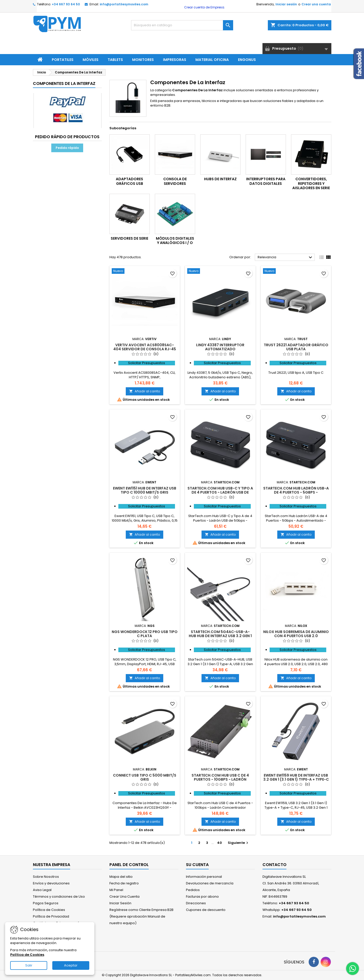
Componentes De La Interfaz (64, 83)
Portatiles (63, 60)
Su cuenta (197, 865)
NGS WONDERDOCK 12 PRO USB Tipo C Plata (145, 634)
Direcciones (196, 903)
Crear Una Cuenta (124, 897)
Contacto (274, 865)
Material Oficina (212, 60)
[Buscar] (182, 25)
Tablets (115, 60)
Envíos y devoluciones (51, 883)
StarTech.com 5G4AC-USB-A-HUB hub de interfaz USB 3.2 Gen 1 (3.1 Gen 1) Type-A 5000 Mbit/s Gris (220, 636)
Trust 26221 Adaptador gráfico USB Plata (296, 347)
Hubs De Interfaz (220, 179)
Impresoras (175, 60)
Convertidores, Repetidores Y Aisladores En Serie (311, 183)
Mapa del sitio (121, 877)
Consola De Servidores (175, 181)
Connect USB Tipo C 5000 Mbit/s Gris (145, 777)
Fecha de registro (124, 883)
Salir (29, 965)
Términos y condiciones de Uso (59, 897)
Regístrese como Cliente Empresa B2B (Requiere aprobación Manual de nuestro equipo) (141, 916)
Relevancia (286, 257)
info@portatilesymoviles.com (124, 4)
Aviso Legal (42, 890)
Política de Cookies (49, 910)
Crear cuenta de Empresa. (204, 7)
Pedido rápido (67, 148)
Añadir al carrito (145, 391)
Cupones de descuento (206, 910)
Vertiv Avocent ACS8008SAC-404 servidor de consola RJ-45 (145, 347)
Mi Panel (116, 890)
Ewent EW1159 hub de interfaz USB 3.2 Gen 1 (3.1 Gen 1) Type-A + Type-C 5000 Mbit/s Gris (296, 779)
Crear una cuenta (316, 4)
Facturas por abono (202, 897)
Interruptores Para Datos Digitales (266, 181)
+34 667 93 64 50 (66, 4)
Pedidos (193, 890)
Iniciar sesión (286, 4)
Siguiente (239, 843)
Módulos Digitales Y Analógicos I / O (175, 241)
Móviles (91, 60)
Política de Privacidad (51, 916)
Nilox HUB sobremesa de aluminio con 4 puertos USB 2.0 (296, 634)
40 (219, 843)
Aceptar (71, 965)
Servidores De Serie (129, 238)
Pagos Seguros (46, 903)
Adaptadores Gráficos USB (129, 181)
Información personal (204, 877)
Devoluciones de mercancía (210, 883)
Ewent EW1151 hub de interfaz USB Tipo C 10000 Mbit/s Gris (145, 490)
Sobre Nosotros (46, 877)
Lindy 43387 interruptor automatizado (220, 347)
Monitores (143, 60)
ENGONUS (247, 60)
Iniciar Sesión (120, 903)
